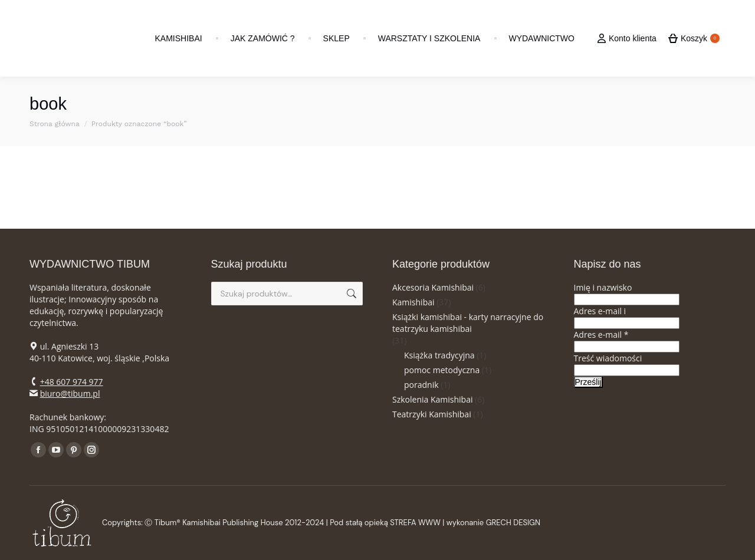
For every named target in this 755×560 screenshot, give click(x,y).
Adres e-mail (601, 335)
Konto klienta (627, 38)
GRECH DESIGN (513, 523)
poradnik (421, 385)
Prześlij (588, 382)
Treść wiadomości (608, 358)
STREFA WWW (415, 523)
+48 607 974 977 (72, 382)
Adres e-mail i (600, 311)
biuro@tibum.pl (70, 393)
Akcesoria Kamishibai (433, 287)
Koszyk (694, 38)
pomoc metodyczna (442, 370)
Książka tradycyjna (439, 355)
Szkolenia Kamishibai (432, 399)
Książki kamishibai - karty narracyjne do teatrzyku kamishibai (468, 323)
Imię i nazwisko (603, 287)
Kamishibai (413, 302)
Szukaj (350, 294)
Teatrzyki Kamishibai (432, 414)
